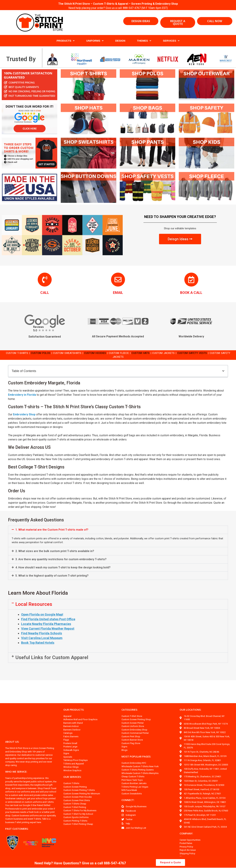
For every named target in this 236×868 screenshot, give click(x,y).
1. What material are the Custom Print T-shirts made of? (52, 534)
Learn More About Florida (38, 597)
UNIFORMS (95, 41)
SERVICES (171, 41)
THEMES (144, 41)
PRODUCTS (66, 41)
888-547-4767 (132, 8)
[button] (223, 371)
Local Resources (34, 608)
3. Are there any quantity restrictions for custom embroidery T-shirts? (61, 563)
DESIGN (120, 41)
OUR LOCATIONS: (190, 714)
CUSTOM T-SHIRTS (14, 353)
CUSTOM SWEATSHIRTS (68, 353)
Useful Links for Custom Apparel (52, 662)
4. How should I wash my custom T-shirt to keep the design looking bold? (63, 572)
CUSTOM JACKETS (173, 353)
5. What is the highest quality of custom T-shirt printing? (52, 580)
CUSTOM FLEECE (125, 353)
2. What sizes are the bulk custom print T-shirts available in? (55, 555)
